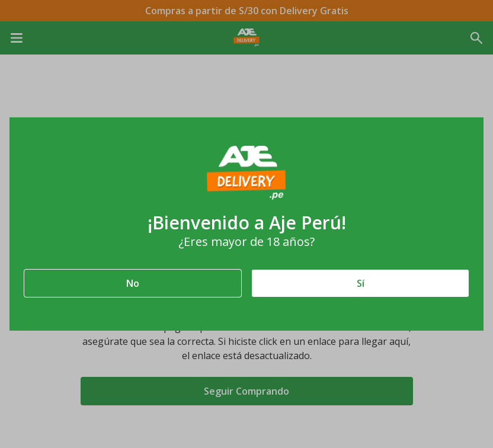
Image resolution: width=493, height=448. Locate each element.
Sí (361, 283)
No (133, 283)
